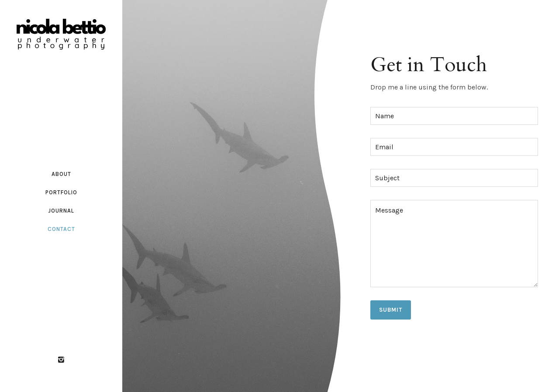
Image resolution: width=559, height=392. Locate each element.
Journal (61, 211)
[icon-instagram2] (61, 360)
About (61, 174)
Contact (61, 229)
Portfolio (61, 192)
